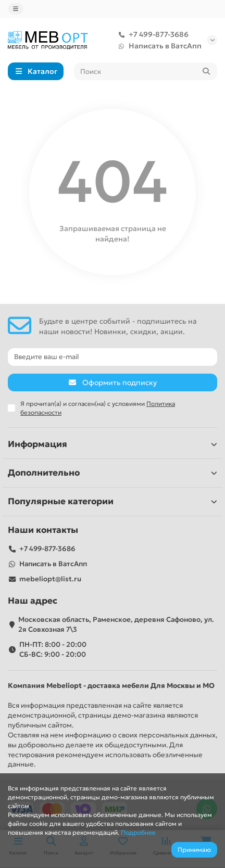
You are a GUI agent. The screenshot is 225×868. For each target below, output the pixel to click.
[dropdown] (16, 9)
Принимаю (194, 850)
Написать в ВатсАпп (158, 46)
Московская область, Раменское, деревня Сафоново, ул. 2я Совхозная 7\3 (116, 624)
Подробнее (138, 832)
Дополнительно (113, 473)
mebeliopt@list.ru (50, 579)
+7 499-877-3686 (151, 34)
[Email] (113, 357)
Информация (113, 444)
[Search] (146, 71)
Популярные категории (113, 501)
